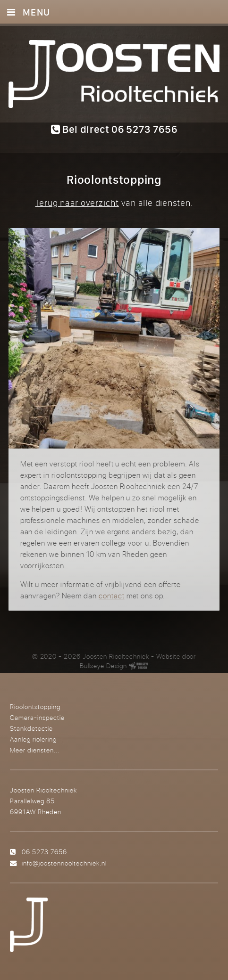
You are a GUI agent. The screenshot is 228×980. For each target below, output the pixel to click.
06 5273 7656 (44, 852)
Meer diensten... (35, 750)
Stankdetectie (31, 728)
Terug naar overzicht (77, 203)
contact (112, 596)
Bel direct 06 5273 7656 (114, 129)
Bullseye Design (103, 666)
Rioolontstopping (35, 706)
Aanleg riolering (33, 739)
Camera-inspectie (37, 717)
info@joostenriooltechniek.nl (64, 863)
